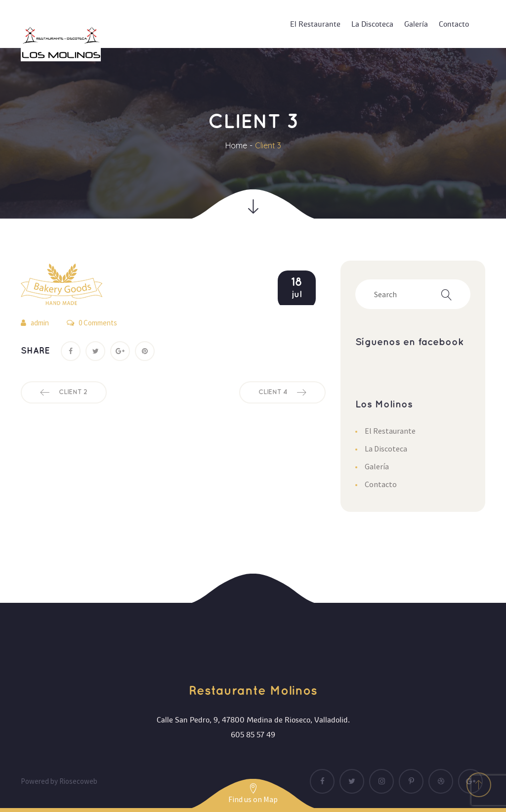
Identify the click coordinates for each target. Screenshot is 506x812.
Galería (377, 466)
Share (35, 351)
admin (40, 323)
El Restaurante (390, 431)
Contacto (381, 484)
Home (236, 145)
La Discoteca (386, 449)
